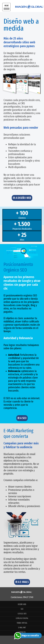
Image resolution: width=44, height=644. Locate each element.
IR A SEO (22, 418)
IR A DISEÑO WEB (22, 198)
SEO (22, 609)
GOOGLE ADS (22, 614)
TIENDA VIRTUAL (22, 623)
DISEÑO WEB (22, 604)
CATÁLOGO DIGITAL (22, 618)
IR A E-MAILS (22, 582)
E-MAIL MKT (22, 628)
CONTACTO (22, 632)
